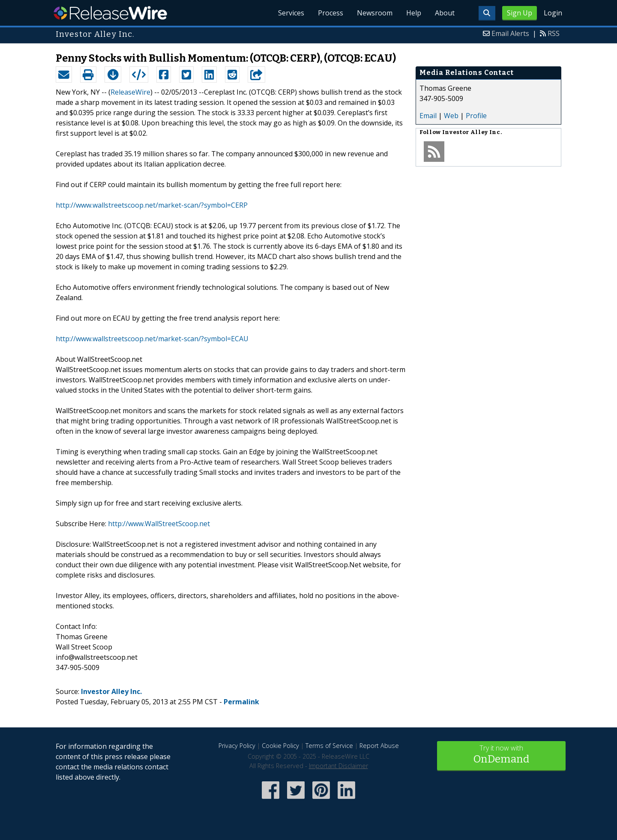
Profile (476, 116)
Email (428, 116)
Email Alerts (510, 33)
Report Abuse (379, 746)
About (445, 13)
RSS (554, 33)
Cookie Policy (280, 746)
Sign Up (520, 13)
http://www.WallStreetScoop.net (159, 524)
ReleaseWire (110, 13)
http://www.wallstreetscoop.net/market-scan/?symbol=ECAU (152, 339)
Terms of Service (329, 746)
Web (451, 116)
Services (291, 13)
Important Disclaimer (338, 766)
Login (553, 13)
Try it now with (501, 755)
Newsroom (375, 13)
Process (331, 13)
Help (414, 13)
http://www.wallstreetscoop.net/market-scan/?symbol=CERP (152, 205)
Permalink (241, 702)
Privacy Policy (237, 746)
